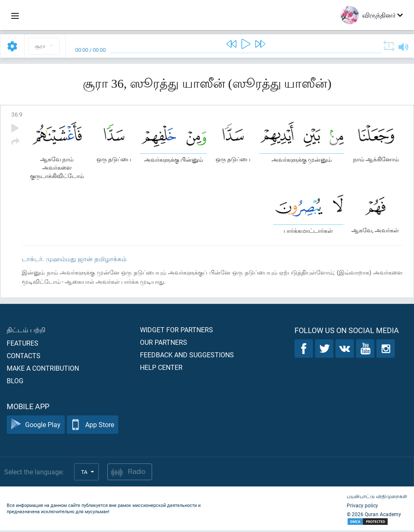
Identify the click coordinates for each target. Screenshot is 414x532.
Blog (15, 382)
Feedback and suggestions (187, 356)
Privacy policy (362, 507)
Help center (161, 369)
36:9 (17, 114)
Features (23, 345)
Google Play (36, 426)
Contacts (24, 357)
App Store (93, 426)
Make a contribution (43, 370)
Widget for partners (177, 331)
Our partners (164, 344)
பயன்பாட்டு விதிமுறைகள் (377, 498)
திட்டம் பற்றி (26, 331)
